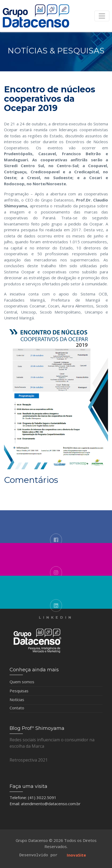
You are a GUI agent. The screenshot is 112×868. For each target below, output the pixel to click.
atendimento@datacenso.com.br (51, 804)
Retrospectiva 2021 (29, 760)
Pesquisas (19, 691)
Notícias (17, 700)
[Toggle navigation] (102, 16)
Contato (17, 708)
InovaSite (76, 855)
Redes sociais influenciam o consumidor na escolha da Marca (52, 743)
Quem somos (22, 682)
